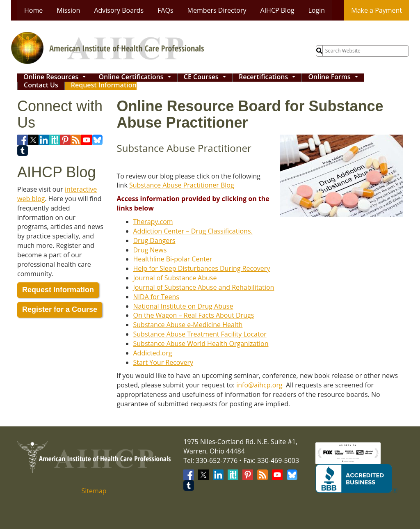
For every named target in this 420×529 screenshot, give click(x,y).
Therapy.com (153, 222)
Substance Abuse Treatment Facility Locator (200, 334)
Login (316, 10)
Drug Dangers (154, 240)
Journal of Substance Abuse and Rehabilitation (204, 287)
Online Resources (57, 78)
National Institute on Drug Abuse (183, 306)
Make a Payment (377, 10)
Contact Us (41, 86)
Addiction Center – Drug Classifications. (193, 231)
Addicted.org (153, 353)
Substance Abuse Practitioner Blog (182, 185)
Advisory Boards (119, 10)
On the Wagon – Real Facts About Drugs (194, 315)
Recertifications (269, 78)
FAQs (165, 10)
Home (33, 10)
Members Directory (217, 10)
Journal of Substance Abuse (175, 278)
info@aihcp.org (260, 385)
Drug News (150, 250)
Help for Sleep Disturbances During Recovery (202, 268)
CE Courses (207, 78)
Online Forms (335, 78)
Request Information (104, 86)
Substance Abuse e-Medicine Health (188, 325)
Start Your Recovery (163, 362)
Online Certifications (137, 78)
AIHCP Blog (277, 10)
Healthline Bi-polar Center (173, 259)
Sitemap (94, 491)
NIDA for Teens (156, 297)
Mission (68, 10)
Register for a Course (60, 309)
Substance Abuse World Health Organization (201, 344)
